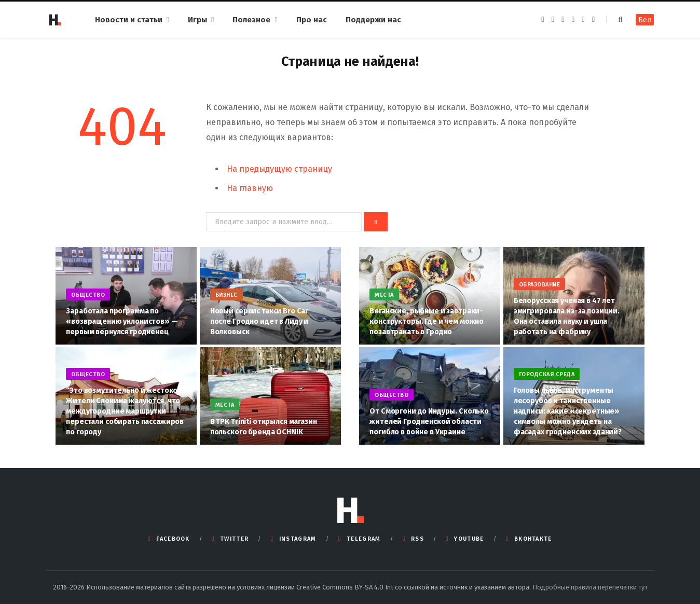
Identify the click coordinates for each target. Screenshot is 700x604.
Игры (197, 20)
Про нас (312, 20)
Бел (645, 20)
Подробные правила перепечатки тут (590, 587)
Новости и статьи (129, 20)
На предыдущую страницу (279, 169)
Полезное (251, 20)
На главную (250, 188)
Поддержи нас (373, 20)
